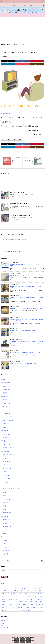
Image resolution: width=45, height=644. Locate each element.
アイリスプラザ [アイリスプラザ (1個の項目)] (24, 588)
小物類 (5, 424)
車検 (5, 509)
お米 (5, 540)
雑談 (3, 379)
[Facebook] (22, 61)
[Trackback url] (22, 239)
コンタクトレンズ (8, 523)
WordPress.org (5, 628)
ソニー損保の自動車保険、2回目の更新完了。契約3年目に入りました (26, 342)
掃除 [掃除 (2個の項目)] (31, 602)
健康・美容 (5, 516)
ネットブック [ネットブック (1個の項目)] (5, 596)
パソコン (6, 479)
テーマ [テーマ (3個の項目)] (14, 594)
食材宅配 (6, 551)
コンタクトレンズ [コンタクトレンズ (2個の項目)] (32, 591)
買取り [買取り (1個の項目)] (35, 607)
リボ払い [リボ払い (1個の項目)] (35, 596)
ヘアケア (6, 530)
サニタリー (6, 407)
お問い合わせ (12, 5)
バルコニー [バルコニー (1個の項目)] (14, 596)
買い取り (41, 131)
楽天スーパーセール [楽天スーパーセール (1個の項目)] (15, 605)
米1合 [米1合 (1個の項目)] (13, 607)
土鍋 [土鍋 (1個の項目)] (26, 602)
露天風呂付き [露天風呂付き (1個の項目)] (5, 610)
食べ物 (4, 537)
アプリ (5, 485)
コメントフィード (5, 625)
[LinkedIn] (8, 64)
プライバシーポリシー (29, 5)
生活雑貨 (4, 396)
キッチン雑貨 (5, 383)
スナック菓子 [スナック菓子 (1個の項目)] (5, 594)
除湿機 (5, 427)
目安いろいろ (7, 503)
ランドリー (6, 413)
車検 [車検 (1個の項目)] (41, 607)
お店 (5, 472)
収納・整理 (5, 431)
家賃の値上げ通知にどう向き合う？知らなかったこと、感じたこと (26, 353)
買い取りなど (21, 45)
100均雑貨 (4, 554)
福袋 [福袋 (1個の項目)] (3, 607)
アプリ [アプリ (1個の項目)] (41, 588)
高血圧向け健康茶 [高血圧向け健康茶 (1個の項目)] (27, 610)
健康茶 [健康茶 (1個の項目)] (4, 602)
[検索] (43, 2)
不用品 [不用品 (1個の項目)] (33, 599)
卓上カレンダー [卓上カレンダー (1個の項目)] (12, 602)
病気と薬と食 (7, 520)
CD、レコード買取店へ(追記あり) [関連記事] (20, 215)
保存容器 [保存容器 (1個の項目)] (40, 599)
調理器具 (6, 389)
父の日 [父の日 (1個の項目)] (41, 605)
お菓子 (5, 544)
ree (43, 135)
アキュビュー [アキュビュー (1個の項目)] (33, 588)
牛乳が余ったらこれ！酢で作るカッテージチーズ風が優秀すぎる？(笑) (27, 308)
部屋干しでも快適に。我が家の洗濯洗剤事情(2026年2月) (24, 331)
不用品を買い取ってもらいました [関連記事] (20, 204)
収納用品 (6, 437)
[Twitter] (8, 61)
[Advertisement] (22, 30)
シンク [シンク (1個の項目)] (41, 591)
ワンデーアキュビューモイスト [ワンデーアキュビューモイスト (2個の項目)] (10, 599)
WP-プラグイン (8, 482)
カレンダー (6, 403)
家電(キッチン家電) (9, 420)
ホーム (4, 45)
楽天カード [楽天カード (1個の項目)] (5, 605)
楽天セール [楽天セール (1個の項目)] (26, 605)
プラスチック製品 (8, 448)
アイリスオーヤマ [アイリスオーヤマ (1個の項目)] (13, 588)
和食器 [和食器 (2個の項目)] (21, 602)
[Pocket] (22, 64)
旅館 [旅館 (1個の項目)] (41, 602)
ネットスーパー (8, 458)
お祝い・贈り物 (8, 465)
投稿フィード (4, 623)
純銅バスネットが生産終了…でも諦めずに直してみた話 (23, 364)
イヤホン (6, 400)
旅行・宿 (6, 475)
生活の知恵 (6, 499)
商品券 (5, 492)
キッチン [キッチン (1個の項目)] (4, 591)
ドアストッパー (8, 410)
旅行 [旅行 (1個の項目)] (36, 602)
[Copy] (37, 64)
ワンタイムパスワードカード (11, 489)
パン (5, 547)
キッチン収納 (7, 434)
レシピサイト (7, 468)
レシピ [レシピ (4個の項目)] (41, 596)
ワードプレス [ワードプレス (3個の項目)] (24, 599)
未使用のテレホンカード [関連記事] (17, 192)
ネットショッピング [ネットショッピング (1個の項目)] (36, 594)
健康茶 (5, 533)
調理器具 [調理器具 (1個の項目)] (20, 607)
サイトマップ (19, 5)
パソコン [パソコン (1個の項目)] (21, 596)
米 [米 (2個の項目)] (8, 607)
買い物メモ (6, 461)
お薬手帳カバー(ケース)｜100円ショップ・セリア (22, 275)
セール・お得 (7, 455)
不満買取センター (7, 113)
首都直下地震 (7, 513)
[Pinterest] (37, 61)
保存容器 (6, 393)
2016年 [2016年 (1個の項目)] (4, 588)
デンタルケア (7, 527)
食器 (5, 386)
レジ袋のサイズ (8, 417)
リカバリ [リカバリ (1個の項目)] (28, 596)
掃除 (3, 441)
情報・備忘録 (12, 45)
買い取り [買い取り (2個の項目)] (28, 607)
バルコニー (6, 444)
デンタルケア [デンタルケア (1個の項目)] (24, 594)
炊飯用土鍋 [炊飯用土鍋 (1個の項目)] (34, 605)
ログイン (3, 621)
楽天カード (6, 496)
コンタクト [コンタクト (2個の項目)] (22, 591)
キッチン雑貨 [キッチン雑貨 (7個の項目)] (13, 591)
